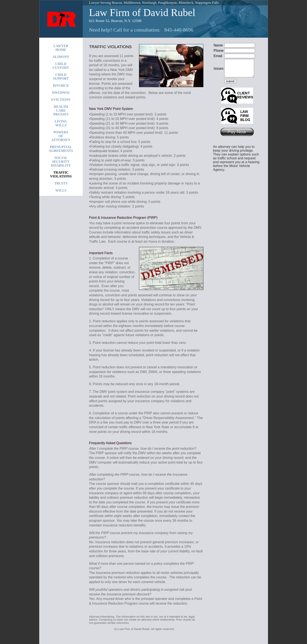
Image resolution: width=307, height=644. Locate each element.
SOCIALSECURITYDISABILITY (61, 162)
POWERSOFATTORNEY (61, 136)
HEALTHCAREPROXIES (61, 110)
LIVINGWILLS (61, 123)
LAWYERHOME (61, 48)
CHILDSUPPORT (61, 77)
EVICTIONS (61, 100)
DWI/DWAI (61, 93)
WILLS (61, 190)
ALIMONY (61, 57)
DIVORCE (61, 86)
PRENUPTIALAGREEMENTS (61, 149)
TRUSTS (61, 183)
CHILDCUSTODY (61, 66)
